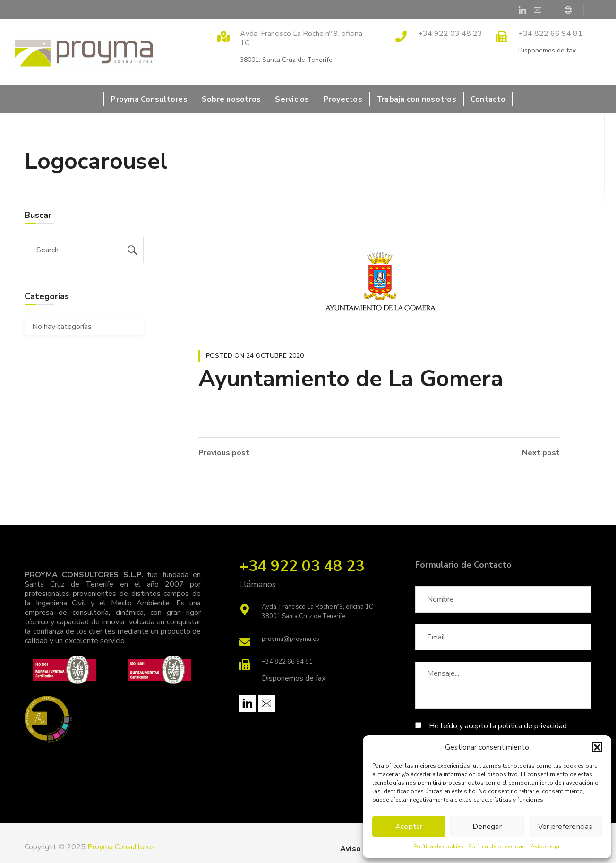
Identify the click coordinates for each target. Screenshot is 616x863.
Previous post (224, 453)
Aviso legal (546, 846)
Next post (541, 453)
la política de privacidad (528, 726)
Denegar (487, 827)
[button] (597, 747)
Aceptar (409, 827)
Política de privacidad (497, 846)
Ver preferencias (565, 827)
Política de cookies (438, 846)
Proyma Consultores (121, 847)
